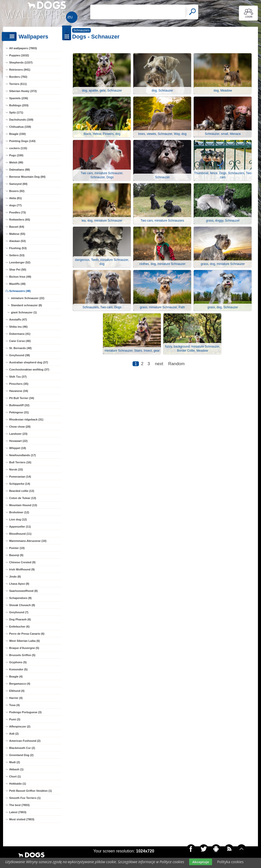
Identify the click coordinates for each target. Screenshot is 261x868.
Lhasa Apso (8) (19, 584)
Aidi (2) (14, 734)
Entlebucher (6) (19, 627)
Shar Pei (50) (18, 270)
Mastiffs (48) (17, 284)
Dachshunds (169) (21, 120)
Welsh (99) (16, 162)
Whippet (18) (18, 448)
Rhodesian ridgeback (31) (26, 419)
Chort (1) (15, 776)
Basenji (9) (16, 555)
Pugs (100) (16, 155)
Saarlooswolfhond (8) (23, 591)
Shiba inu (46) (18, 327)
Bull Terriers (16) (20, 462)
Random (176, 364)
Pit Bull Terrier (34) (22, 398)
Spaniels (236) (19, 98)
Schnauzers (81, 30)
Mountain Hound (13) (23, 505)
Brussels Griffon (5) (22, 655)
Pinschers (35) (19, 384)
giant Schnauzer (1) (24, 312)
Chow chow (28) (20, 427)
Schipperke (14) (20, 484)
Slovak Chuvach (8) (22, 605)
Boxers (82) (17, 191)
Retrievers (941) (20, 70)
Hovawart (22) (18, 441)
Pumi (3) (15, 719)
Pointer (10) (17, 548)
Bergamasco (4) (20, 684)
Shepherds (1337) (21, 62)
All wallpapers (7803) (23, 48)
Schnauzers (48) (20, 291)
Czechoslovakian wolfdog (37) (29, 369)
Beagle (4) (16, 676)
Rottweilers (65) (20, 220)
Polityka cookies (230, 862)
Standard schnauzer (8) (27, 305)
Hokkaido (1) (18, 784)
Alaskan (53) (17, 241)
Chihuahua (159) (20, 127)
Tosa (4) (14, 705)
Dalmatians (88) (19, 170)
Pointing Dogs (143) (22, 141)
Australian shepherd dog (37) (29, 362)
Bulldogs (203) (19, 105)
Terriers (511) (18, 84)
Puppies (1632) (19, 55)
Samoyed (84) (18, 184)
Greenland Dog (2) (21, 755)
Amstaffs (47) (18, 320)
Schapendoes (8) (20, 598)
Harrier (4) (16, 698)
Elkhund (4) (17, 691)
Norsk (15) (16, 469)
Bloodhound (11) (20, 534)
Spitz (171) (16, 112)
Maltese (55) (17, 234)
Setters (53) (17, 255)
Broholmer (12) (19, 512)
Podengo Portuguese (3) (25, 712)
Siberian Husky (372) (23, 91)
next (159, 364)
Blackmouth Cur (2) (22, 748)
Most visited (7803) (22, 819)
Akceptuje (200, 862)
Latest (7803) (18, 812)
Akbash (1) (16, 769)
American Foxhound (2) (25, 741)
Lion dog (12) (18, 519)
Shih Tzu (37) (18, 377)
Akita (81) (16, 198)
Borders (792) (18, 77)
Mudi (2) (15, 762)
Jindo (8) (15, 577)
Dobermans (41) (20, 334)
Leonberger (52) (20, 262)
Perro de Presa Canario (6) (27, 634)
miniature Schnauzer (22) (28, 298)
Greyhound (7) (19, 612)
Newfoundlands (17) (23, 455)
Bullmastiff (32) (19, 405)
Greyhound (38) (19, 355)
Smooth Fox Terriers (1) (25, 798)
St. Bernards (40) (20, 348)
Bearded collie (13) (22, 491)
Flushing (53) (18, 248)
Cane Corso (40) (20, 341)
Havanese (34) (19, 391)
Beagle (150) (17, 134)
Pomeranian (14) (20, 477)
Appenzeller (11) (20, 527)
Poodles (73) (17, 212)
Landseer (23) (18, 434)
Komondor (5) (18, 669)
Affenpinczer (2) (20, 726)
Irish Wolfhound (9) (22, 569)
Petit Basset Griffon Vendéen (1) (30, 791)
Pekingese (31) (19, 412)
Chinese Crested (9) (22, 562)
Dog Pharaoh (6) (20, 619)
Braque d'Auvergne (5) (24, 648)
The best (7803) (19, 805)
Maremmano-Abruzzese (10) (28, 541)
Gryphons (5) (18, 662)
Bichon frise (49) (20, 277)
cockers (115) (18, 148)
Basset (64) (17, 227)
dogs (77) (15, 205)
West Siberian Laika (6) (24, 641)
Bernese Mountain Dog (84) (27, 177)
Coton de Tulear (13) (23, 498)
